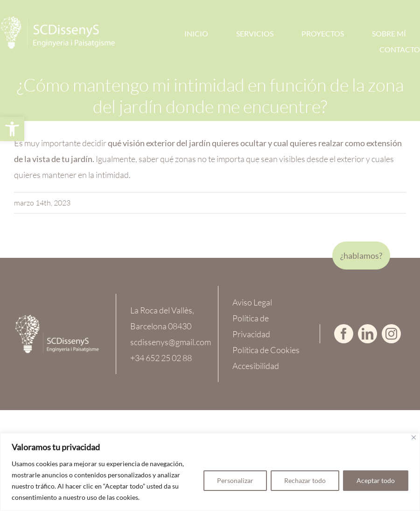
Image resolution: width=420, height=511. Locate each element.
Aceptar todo (376, 480)
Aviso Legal (252, 302)
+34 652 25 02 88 (161, 358)
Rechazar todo (305, 480)
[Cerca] (414, 437)
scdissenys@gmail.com (171, 342)
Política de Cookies (266, 350)
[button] (12, 129)
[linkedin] (367, 334)
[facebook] (344, 334)
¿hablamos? (361, 255)
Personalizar (235, 480)
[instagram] (391, 334)
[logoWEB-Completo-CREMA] (57, 319)
